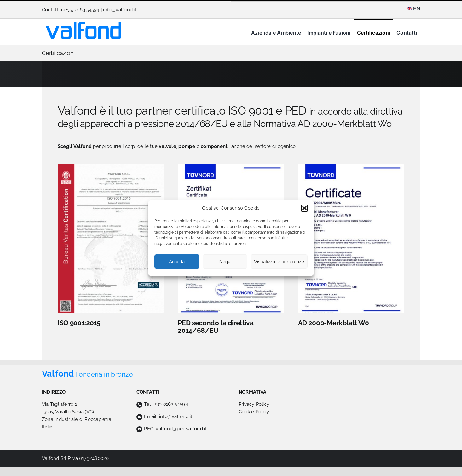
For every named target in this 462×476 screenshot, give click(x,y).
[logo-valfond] (84, 24)
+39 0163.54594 (171, 404)
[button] (304, 208)
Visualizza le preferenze (279, 261)
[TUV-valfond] (351, 166)
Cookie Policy (254, 412)
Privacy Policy (254, 404)
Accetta (177, 261)
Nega (225, 261)
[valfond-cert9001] (111, 166)
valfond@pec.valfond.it (181, 429)
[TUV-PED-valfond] (231, 166)
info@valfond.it (120, 10)
